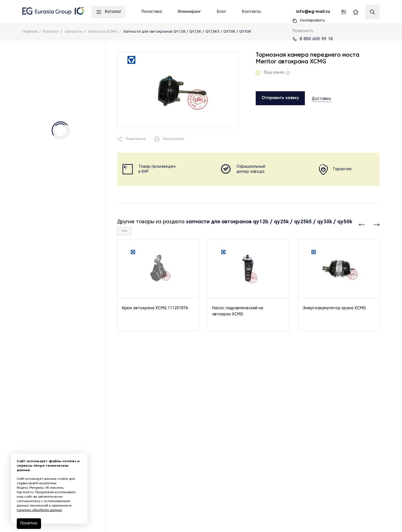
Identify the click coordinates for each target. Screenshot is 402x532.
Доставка (321, 98)
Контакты (252, 12)
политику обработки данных (39, 510)
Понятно (29, 523)
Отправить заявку (280, 98)
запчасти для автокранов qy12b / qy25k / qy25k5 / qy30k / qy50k (269, 222)
